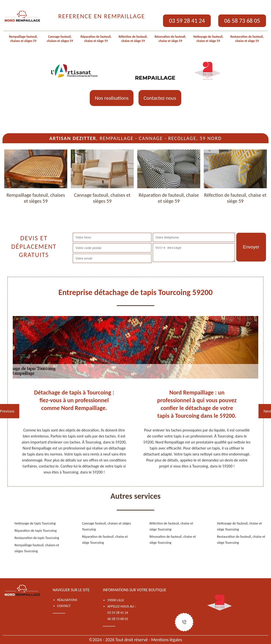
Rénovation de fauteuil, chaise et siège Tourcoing (173, 540)
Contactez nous (160, 98)
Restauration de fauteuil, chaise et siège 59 (247, 39)
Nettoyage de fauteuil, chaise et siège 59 (208, 39)
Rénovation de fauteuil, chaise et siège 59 (170, 39)
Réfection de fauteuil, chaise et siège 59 (133, 39)
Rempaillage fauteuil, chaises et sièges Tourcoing (37, 548)
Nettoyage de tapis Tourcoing (35, 523)
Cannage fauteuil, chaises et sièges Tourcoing (106, 526)
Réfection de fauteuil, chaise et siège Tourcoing (171, 526)
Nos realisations (112, 98)
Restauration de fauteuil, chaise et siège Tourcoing (241, 540)
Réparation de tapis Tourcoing (36, 531)
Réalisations (67, 600)
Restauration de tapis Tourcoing (37, 538)
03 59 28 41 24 (187, 21)
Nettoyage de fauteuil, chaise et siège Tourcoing (239, 526)
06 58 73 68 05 (242, 21)
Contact (64, 606)
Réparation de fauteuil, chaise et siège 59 (96, 39)
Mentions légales (167, 640)
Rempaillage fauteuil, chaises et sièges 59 (23, 39)
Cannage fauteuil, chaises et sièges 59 (60, 39)
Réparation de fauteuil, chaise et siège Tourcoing (105, 540)
